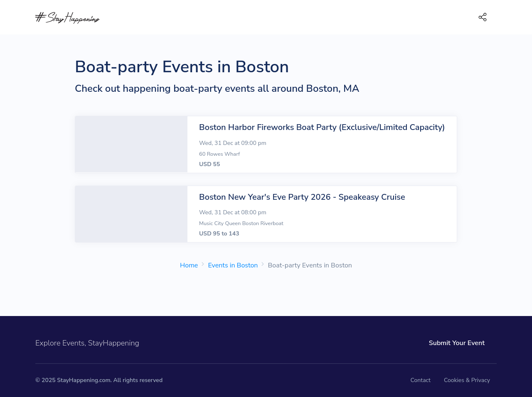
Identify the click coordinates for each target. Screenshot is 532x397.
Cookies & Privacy (467, 380)
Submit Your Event (457, 343)
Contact (421, 380)
